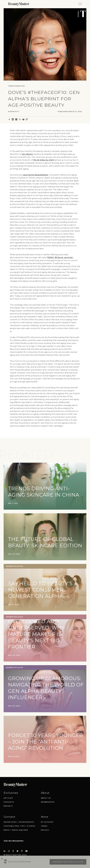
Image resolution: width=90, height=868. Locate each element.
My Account (47, 822)
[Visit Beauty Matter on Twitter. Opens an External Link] (18, 851)
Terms (44, 826)
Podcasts (9, 802)
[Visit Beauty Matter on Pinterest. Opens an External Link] (23, 851)
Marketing (20, 86)
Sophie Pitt (14, 112)
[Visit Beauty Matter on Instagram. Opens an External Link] (10, 851)
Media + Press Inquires (16, 830)
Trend (11, 86)
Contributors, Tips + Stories (19, 826)
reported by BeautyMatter (35, 175)
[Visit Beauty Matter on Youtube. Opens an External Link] (27, 851)
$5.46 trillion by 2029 (44, 160)
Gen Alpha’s (27, 154)
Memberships (48, 802)
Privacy (45, 830)
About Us (46, 798)
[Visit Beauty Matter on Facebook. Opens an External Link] (14, 851)
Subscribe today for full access (68, 862)
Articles (8, 798)
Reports (8, 806)
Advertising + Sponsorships (19, 822)
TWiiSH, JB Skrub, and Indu (59, 258)
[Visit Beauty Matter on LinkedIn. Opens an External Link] (5, 851)
